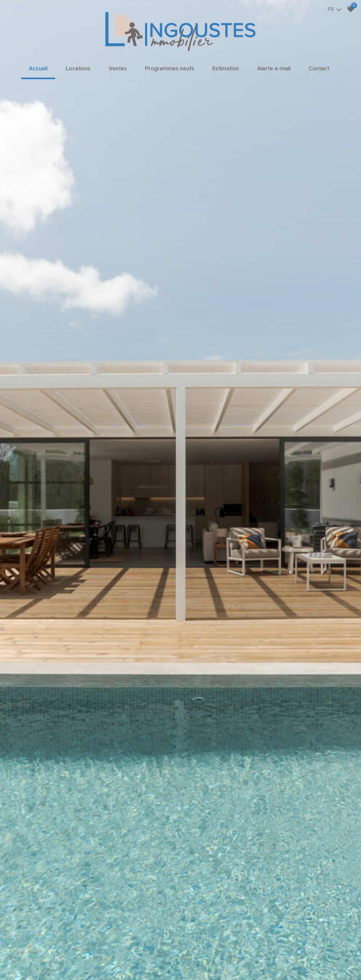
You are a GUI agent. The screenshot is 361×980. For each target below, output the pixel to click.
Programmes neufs (170, 69)
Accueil (38, 69)
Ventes (118, 69)
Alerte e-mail (274, 69)
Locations (78, 69)
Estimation (226, 69)
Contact (319, 69)
